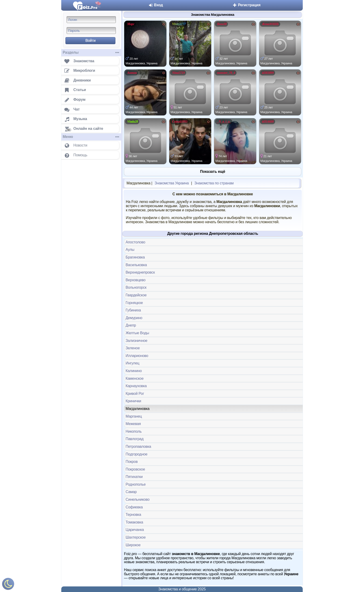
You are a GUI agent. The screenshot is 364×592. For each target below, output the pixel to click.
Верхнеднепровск (140, 272)
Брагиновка (135, 257)
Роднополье (136, 484)
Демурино (134, 318)
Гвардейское (136, 295)
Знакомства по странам (214, 183)
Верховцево (136, 280)
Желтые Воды (137, 333)
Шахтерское (136, 537)
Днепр (131, 325)
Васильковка (136, 265)
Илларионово (137, 356)
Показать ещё (213, 172)
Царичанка (135, 530)
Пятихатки (134, 477)
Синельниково (138, 499)
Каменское (135, 378)
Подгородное (136, 454)
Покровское (135, 469)
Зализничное (136, 341)
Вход (156, 5)
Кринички (133, 401)
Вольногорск (136, 287)
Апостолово (135, 242)
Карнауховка (136, 386)
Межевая (133, 424)
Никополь (134, 431)
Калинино (134, 371)
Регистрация (246, 5)
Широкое (133, 545)
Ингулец (132, 363)
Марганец (134, 416)
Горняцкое (134, 303)
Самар (131, 492)
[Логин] (91, 20)
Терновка (133, 515)
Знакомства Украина (172, 183)
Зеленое (133, 348)
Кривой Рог (135, 394)
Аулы (130, 250)
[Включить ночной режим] (8, 585)
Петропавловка (138, 446)
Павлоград (135, 439)
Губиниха (133, 310)
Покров (132, 462)
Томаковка (134, 522)
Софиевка (134, 507)
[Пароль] (91, 31)
